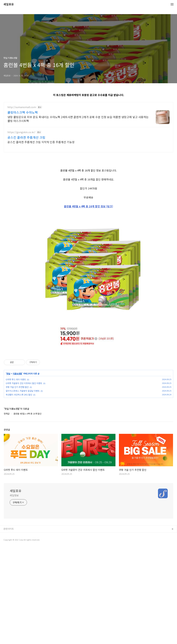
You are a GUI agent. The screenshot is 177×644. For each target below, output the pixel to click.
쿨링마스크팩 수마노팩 (23, 112)
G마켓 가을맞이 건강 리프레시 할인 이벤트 (24, 480)
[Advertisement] (88, 180)
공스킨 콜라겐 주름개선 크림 (26, 137)
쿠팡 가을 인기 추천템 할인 (17, 484)
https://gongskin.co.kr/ (21, 132)
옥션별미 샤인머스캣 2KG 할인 (19, 491)
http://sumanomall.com (22, 107)
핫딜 (8, 470)
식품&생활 (17, 470)
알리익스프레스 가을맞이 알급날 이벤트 (23, 487)
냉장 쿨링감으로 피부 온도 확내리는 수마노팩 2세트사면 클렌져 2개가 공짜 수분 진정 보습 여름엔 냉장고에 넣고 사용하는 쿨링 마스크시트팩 (78, 119)
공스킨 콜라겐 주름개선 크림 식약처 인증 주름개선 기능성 (41, 142)
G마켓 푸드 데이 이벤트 (16, 476)
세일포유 (9, 4)
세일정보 (14, 592)
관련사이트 (9, 625)
